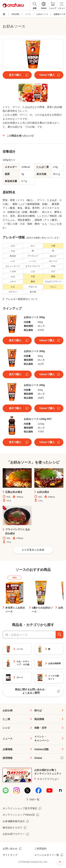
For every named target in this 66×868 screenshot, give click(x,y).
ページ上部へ (60, 862)
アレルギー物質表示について (22, 299)
